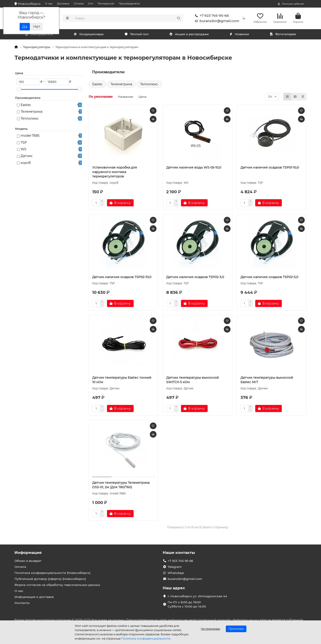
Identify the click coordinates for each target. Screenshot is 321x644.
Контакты (22, 603)
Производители (129, 4)
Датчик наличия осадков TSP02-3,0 (195, 278)
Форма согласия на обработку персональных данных (57, 585)
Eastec (26, 106)
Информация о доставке (34, 597)
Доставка (63, 4)
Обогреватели (90, 35)
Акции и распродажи (189, 35)
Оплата (79, 4)
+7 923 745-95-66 (211, 16)
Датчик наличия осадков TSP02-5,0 (269, 278)
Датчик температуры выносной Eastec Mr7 (267, 380)
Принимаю (236, 629)
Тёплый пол (137, 35)
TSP (24, 143)
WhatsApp (176, 573)
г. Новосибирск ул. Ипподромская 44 (197, 596)
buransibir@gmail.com (216, 21)
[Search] (128, 19)
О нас (49, 4)
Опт (91, 4)
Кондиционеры (40, 35)
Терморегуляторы (37, 48)
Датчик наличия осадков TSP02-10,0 (122, 278)
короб (26, 163)
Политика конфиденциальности (146, 638)
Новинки (239, 35)
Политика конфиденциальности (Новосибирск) (52, 573)
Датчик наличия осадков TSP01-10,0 (270, 168)
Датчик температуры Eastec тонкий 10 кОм (122, 380)
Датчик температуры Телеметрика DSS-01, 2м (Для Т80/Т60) (121, 486)
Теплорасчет (106, 4)
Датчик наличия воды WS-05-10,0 (194, 168)
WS (24, 150)
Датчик (27, 157)
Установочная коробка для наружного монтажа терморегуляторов (115, 173)
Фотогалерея (283, 35)
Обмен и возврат (28, 561)
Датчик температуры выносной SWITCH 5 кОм (193, 380)
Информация (28, 553)
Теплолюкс (30, 119)
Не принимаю (210, 629)
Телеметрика (32, 112)
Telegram (175, 567)
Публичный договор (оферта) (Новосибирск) (50, 579)
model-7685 (30, 136)
